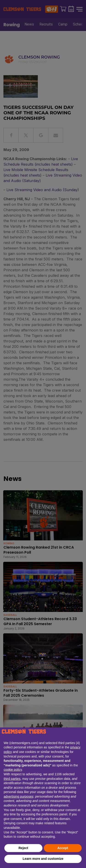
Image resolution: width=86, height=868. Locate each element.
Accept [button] (63, 848)
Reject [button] (23, 848)
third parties (12, 779)
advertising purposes (18, 796)
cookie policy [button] (13, 770)
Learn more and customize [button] (43, 859)
